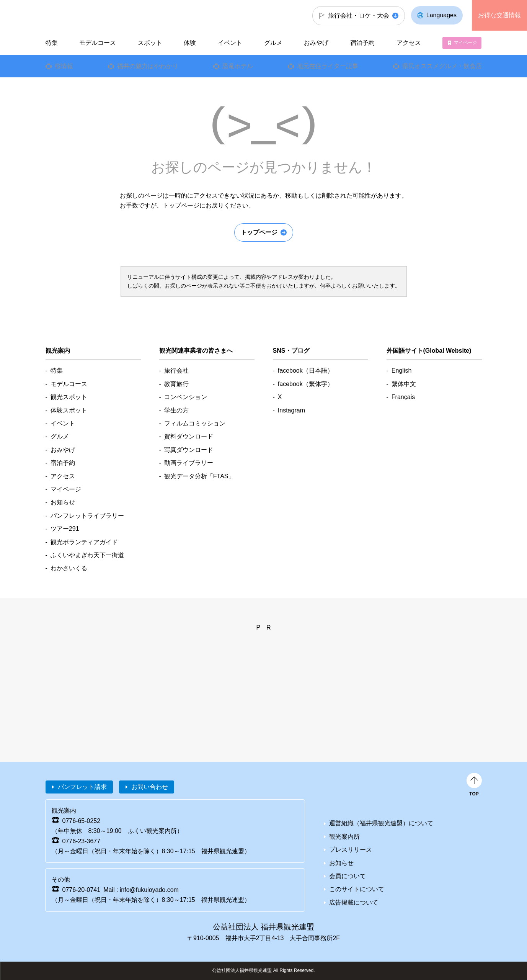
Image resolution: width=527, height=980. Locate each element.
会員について (348, 876)
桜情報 (64, 66)
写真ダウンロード (189, 450)
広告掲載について (354, 902)
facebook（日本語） (306, 371)
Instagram (291, 410)
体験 (190, 43)
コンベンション (186, 397)
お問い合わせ (150, 787)
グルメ (273, 43)
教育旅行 (176, 384)
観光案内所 (344, 837)
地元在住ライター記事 (327, 66)
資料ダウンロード (189, 436)
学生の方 (176, 410)
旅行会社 (176, 371)
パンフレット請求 (82, 787)
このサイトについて (357, 889)
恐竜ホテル (237, 66)
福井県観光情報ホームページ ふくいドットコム (97, 15)
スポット (150, 43)
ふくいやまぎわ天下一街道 (87, 555)
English (401, 371)
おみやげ (316, 43)
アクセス (409, 43)
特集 (51, 43)
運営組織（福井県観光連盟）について (381, 823)
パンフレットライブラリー (87, 516)
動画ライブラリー (189, 463)
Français (403, 397)
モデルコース (98, 43)
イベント (230, 43)
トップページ (259, 232)
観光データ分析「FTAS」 (199, 476)
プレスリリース (351, 850)
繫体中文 (404, 384)
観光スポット (69, 397)
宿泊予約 (362, 43)
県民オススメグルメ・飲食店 (442, 66)
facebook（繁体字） (306, 384)
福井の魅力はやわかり (147, 66)
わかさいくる (69, 568)
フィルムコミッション (195, 423)
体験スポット (69, 410)
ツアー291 (65, 529)
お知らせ (63, 502)
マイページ (465, 43)
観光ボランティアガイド (84, 542)
